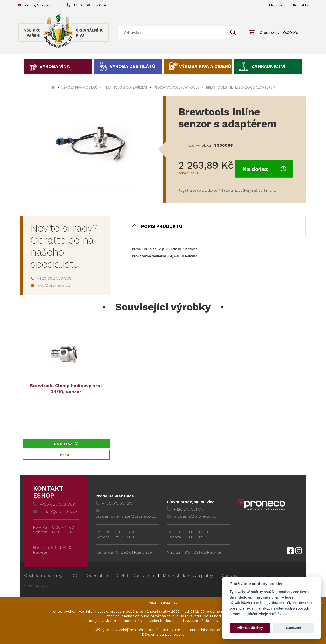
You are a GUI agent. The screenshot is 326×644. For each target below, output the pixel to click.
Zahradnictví (268, 66)
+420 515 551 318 (185, 509)
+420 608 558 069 (86, 5)
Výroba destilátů (132, 66)
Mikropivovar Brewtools (176, 87)
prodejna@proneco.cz (191, 516)
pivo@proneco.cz (50, 285)
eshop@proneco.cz (38, 5)
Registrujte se (190, 191)
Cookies (229, 575)
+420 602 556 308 (51, 278)
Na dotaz (264, 169)
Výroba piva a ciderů (205, 66)
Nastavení (294, 628)
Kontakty (301, 5)
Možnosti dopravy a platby (188, 575)
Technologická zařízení (125, 87)
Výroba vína (55, 66)
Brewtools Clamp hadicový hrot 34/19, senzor (66, 388)
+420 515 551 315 (114, 503)
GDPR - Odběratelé (90, 575)
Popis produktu (162, 226)
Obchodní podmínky (43, 575)
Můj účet (276, 5)
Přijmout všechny (250, 628)
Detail (66, 455)
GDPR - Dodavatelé (135, 575)
